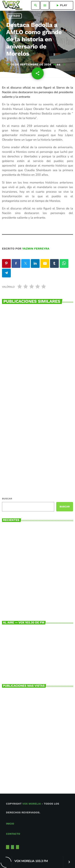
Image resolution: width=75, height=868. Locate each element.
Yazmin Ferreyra (36, 249)
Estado (14, 16)
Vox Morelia (32, 804)
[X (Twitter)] (8, 847)
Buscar (7, 499)
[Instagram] (13, 847)
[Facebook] (18, 847)
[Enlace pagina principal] (12, 5)
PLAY (61, 5)
